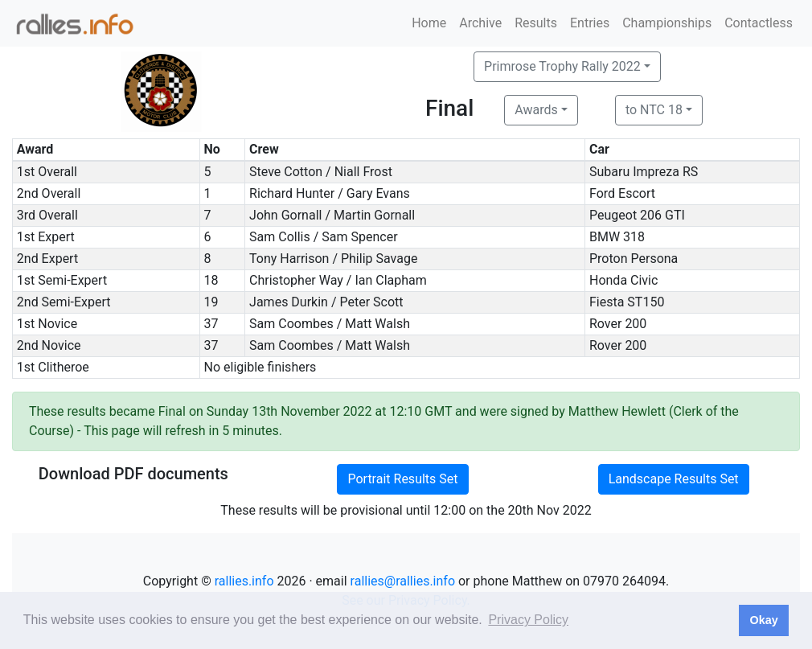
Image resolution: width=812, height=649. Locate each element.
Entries (590, 23)
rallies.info (244, 581)
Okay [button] (763, 620)
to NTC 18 (654, 110)
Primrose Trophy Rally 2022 (562, 66)
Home (429, 23)
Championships (667, 23)
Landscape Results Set (674, 479)
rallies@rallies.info (403, 581)
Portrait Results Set (402, 479)
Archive (480, 23)
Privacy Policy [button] (528, 620)
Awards (536, 110)
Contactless (759, 23)
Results (536, 23)
